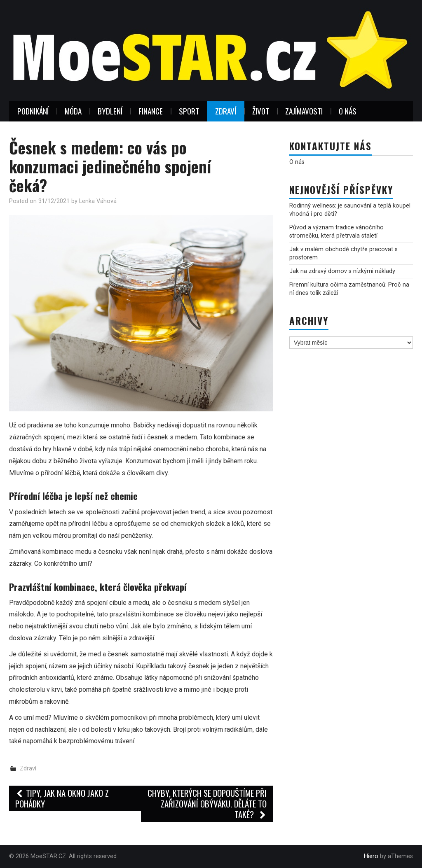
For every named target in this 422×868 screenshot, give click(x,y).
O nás (348, 111)
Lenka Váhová (98, 201)
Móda (73, 111)
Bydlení (110, 111)
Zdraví (226, 111)
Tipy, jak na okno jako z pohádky (62, 798)
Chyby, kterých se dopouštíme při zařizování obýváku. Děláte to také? (207, 804)
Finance (151, 111)
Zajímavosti (304, 111)
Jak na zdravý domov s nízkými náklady (342, 271)
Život (261, 111)
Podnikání (33, 111)
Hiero (371, 856)
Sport (189, 111)
